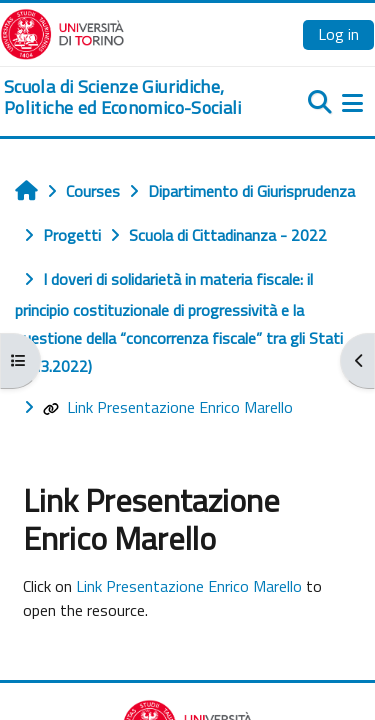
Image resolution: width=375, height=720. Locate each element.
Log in (338, 34)
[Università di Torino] (62, 32)
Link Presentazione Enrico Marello (168, 407)
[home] (125, 97)
